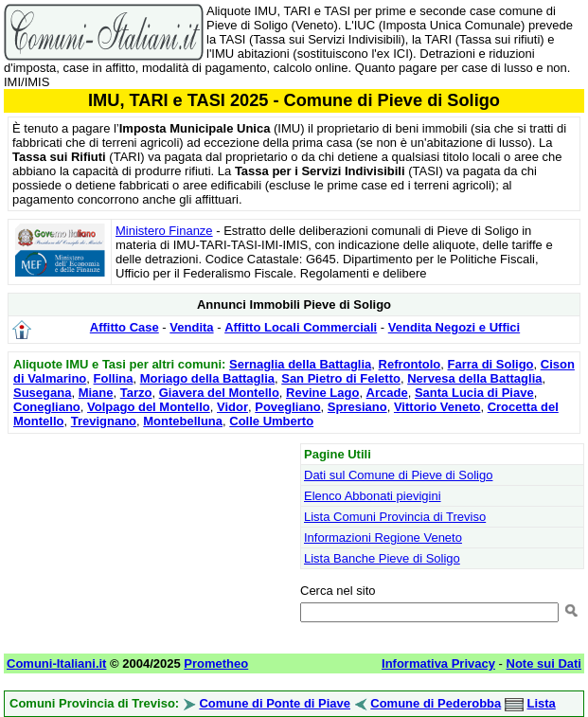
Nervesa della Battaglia (474, 378)
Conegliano (47, 407)
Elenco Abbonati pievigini (373, 496)
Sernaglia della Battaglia (300, 364)
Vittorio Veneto (437, 407)
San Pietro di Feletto (341, 378)
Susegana (42, 393)
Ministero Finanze (164, 231)
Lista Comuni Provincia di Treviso (395, 517)
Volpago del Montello (149, 407)
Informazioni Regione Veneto (383, 538)
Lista (542, 703)
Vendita (191, 327)
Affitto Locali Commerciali (301, 327)
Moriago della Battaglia (207, 378)
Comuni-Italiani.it (56, 663)
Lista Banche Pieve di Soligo (382, 558)
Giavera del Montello (219, 393)
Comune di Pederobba (436, 703)
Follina (114, 378)
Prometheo (216, 663)
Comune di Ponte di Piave (275, 703)
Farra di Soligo (491, 364)
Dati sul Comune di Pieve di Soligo (398, 475)
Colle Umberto (271, 421)
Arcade (387, 393)
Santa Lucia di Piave (474, 393)
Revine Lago (322, 393)
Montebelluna (183, 421)
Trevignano (104, 421)
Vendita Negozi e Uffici (454, 327)
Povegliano (287, 407)
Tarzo (136, 393)
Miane (96, 393)
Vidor (232, 407)
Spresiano (357, 407)
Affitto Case (125, 327)
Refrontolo (410, 364)
